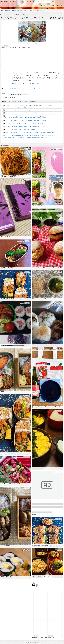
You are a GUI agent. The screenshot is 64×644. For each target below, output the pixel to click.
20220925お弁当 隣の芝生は (8, 299)
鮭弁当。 (3, 391)
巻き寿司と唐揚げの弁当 (6, 576)
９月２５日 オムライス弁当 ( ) (25, 120)
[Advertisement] (32, 60)
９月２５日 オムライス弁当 (7, 268)
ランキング (25, 2)
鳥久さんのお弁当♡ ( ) (21, 113)
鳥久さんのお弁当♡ (5, 237)
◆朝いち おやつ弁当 (16, 94)
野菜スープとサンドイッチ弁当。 (40, 298)
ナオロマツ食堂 (34, 43)
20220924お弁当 (5, 453)
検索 (53, 2)
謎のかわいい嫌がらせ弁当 (38, 514)
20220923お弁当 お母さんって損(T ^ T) (42, 545)
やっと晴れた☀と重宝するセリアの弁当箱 (10, 484)
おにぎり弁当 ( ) (19, 130)
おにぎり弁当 (35, 345)
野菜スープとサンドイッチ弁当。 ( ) (23, 123)
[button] (16, 2)
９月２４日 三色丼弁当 (38, 468)
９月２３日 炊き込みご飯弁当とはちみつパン (43, 576)
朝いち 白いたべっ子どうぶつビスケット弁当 (26, 83)
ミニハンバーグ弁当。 (6, 546)
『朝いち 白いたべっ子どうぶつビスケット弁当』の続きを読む (25, 88)
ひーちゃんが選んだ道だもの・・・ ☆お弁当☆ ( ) (29, 133)
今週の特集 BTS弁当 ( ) (23, 110)
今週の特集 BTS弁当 (37, 206)
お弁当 (26, 94)
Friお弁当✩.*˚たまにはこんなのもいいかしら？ (43, 638)
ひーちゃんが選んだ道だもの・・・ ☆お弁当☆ (12, 345)
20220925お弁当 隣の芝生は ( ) (25, 127)
